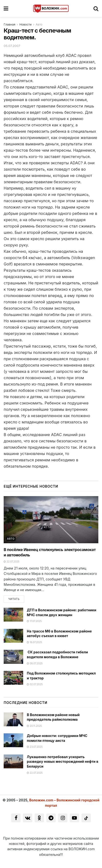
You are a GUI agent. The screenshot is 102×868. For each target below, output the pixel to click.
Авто (39, 24)
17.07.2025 (34, 621)
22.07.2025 (11, 561)
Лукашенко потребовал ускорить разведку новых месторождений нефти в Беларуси (63, 762)
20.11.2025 (34, 726)
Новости (26, 24)
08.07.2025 (35, 663)
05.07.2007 (12, 46)
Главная (10, 24)
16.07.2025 (34, 642)
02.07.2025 (35, 684)
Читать (14, 599)
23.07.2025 (35, 747)
